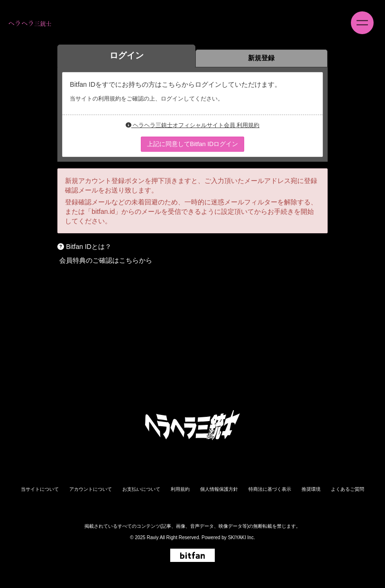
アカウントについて (91, 489)
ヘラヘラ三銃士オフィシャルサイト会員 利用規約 (193, 125)
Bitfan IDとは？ (89, 247)
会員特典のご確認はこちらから (106, 260)
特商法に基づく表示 (270, 489)
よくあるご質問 (348, 489)
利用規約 (180, 489)
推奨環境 (311, 489)
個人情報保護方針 (219, 489)
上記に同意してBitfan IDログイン (193, 144)
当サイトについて (40, 489)
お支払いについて (141, 489)
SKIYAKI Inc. (242, 537)
